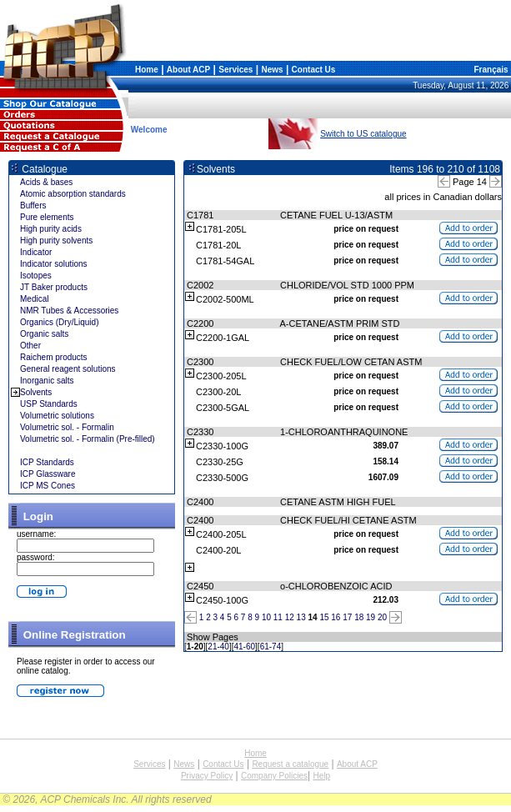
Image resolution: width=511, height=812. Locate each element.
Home (147, 70)
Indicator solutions (54, 264)
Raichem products (54, 357)
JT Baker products (54, 287)
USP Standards (49, 404)
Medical (34, 299)
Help (321, 776)
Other (30, 346)
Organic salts (44, 334)
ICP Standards (47, 462)
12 (290, 617)
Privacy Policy (207, 776)
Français (490, 70)
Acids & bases (46, 182)
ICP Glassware (48, 474)
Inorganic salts (47, 381)
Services (235, 70)
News (272, 70)
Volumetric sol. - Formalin (67, 427)
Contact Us (314, 70)
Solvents (36, 392)
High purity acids (51, 229)
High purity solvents (56, 241)
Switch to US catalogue (363, 134)
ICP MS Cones (48, 486)
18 (359, 617)
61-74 (271, 647)
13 (301, 617)
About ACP (188, 70)
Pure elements (47, 217)
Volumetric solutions (57, 416)
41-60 (245, 647)
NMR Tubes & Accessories (69, 311)
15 (324, 617)
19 (371, 617)
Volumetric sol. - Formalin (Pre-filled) (88, 439)
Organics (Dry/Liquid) (59, 322)
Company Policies (274, 776)
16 (336, 617)
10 (266, 617)
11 (278, 617)
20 (382, 617)
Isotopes (36, 276)
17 (347, 617)
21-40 (218, 647)
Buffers (33, 206)
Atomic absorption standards (73, 194)
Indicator (36, 252)
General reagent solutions (68, 369)
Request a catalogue (290, 764)
